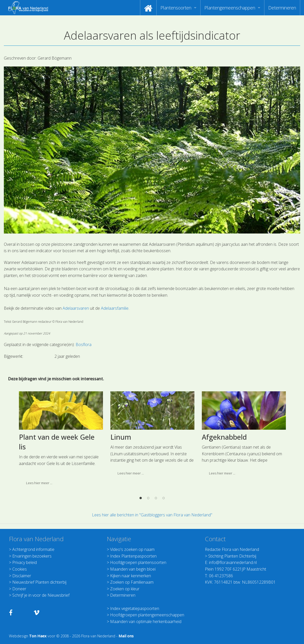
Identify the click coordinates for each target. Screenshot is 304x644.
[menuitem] (148, 8)
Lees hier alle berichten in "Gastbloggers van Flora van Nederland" (152, 515)
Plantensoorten (176, 8)
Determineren (282, 8)
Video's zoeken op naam (132, 549)
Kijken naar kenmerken (131, 576)
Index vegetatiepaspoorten (135, 608)
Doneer (19, 589)
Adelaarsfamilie (115, 308)
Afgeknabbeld (224, 482)
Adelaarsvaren (76, 308)
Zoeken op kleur (125, 589)
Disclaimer (22, 576)
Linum (121, 482)
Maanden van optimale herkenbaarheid (146, 621)
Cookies (20, 569)
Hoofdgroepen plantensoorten (138, 562)
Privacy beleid (25, 562)
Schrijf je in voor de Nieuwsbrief (41, 595)
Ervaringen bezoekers (32, 556)
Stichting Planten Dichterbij (232, 556)
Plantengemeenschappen (230, 8)
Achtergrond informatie (33, 549)
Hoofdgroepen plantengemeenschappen (147, 615)
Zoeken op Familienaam (132, 582)
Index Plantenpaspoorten (133, 556)
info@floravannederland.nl (233, 562)
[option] (61, 485)
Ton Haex (38, 636)
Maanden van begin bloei (133, 569)
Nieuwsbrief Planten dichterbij (39, 582)
